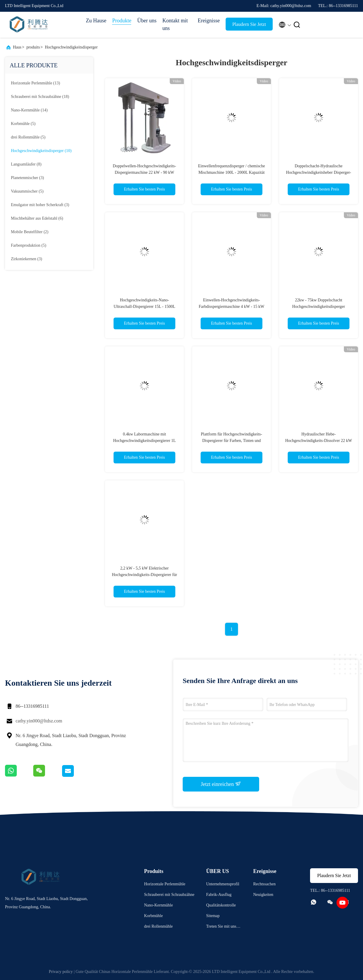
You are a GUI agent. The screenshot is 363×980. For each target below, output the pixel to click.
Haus (17, 47)
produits (33, 47)
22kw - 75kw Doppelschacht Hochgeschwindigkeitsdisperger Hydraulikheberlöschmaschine (318, 307)
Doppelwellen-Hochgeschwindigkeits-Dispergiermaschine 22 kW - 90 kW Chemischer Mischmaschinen (144, 172)
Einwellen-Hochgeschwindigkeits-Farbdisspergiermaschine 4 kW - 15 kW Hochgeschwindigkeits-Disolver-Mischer (232, 307)
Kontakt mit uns (175, 24)
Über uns (147, 21)
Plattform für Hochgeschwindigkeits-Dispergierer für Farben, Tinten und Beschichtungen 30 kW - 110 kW (232, 441)
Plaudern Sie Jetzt (249, 24)
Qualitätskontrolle (221, 905)
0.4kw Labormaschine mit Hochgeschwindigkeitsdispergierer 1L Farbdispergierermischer (144, 441)
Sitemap (213, 916)
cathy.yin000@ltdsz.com (39, 721)
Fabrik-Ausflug (219, 895)
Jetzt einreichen (221, 784)
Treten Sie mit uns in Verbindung (223, 927)
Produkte (122, 21)
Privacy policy (61, 972)
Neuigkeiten (263, 895)
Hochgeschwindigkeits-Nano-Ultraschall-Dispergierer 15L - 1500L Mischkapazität (144, 307)
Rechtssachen (264, 884)
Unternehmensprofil (223, 884)
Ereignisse (209, 21)
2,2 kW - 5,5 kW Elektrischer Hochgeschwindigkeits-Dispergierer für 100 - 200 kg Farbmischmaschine (144, 575)
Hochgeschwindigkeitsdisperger (71, 47)
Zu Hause (96, 21)
